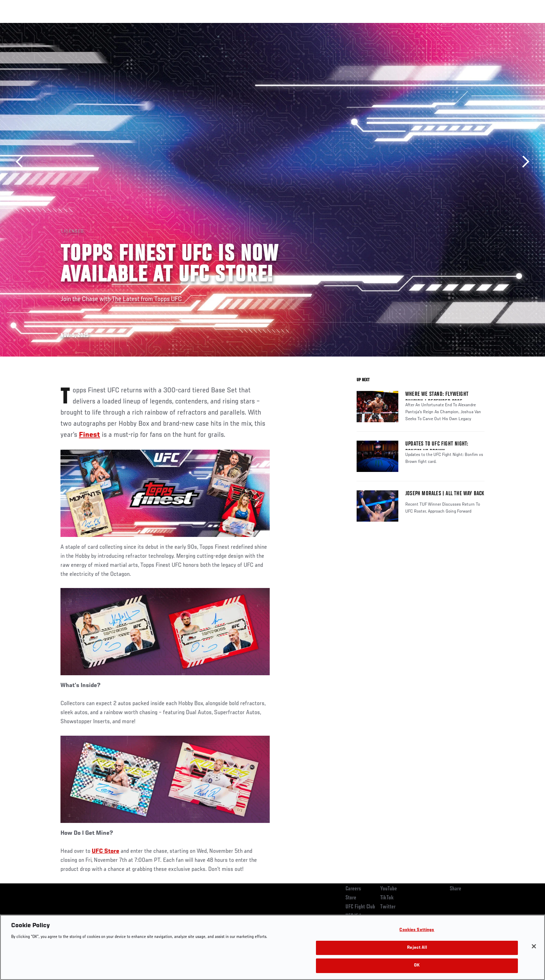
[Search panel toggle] (488, 26)
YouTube (389, 889)
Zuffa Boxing (438, 26)
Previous (22, 162)
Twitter (388, 907)
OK (417, 966)
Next (523, 162)
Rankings (82, 26)
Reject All (417, 948)
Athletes (113, 26)
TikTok (387, 898)
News (140, 26)
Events (53, 26)
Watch (405, 26)
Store (351, 898)
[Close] (534, 946)
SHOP (469, 26)
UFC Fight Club (360, 907)
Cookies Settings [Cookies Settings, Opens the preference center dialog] (417, 930)
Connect (377, 26)
